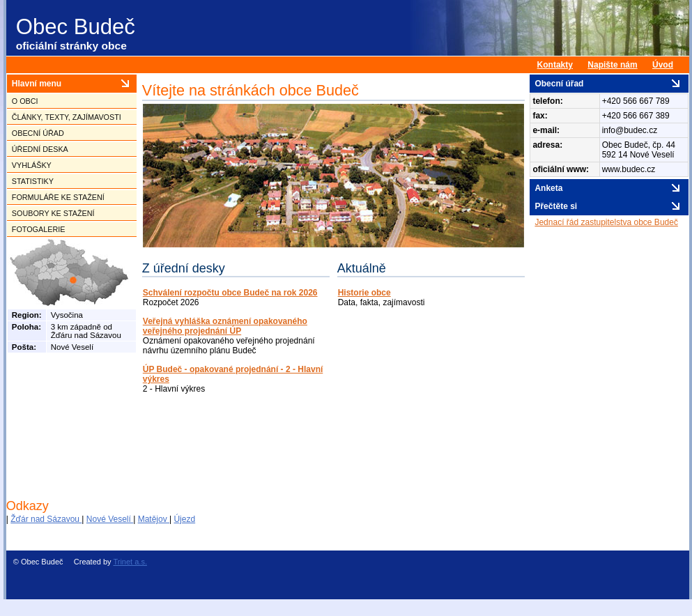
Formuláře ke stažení (58, 197)
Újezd (184, 519)
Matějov (154, 519)
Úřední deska (40, 149)
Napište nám (612, 65)
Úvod (663, 65)
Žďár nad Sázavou (46, 519)
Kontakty (555, 65)
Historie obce (364, 293)
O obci (25, 101)
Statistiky (33, 181)
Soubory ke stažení (53, 213)
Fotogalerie (39, 229)
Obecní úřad (38, 133)
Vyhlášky (32, 165)
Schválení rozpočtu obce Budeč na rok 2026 (230, 293)
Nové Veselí (110, 519)
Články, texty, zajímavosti (67, 117)
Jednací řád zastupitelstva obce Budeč (606, 222)
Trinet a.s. (130, 562)
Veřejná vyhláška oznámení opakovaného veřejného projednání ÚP (225, 326)
